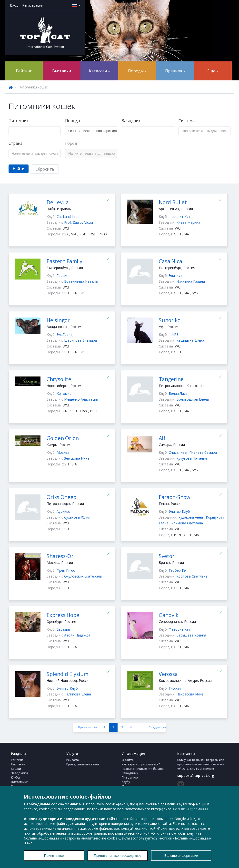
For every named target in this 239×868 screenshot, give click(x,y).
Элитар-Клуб (179, 511)
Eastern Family (65, 261)
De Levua (58, 202)
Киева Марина (188, 222)
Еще (213, 71)
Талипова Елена (78, 694)
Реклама (73, 760)
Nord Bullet (173, 202)
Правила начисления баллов (143, 769)
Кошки (16, 769)
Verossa (168, 674)
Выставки (62, 71)
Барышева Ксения (191, 635)
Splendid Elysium (67, 674)
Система (187, 121)
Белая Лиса (178, 393)
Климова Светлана (187, 523)
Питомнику (130, 777)
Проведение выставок (83, 764)
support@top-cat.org (196, 776)
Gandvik (169, 615)
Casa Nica (170, 261)
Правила (175, 71)
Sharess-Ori (61, 556)
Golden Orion (63, 438)
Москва (63, 452)
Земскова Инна (77, 458)
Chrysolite (59, 379)
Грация (62, 275)
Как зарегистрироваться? (141, 764)
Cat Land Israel (68, 217)
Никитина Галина (191, 281)
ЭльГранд (65, 334)
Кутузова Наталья (192, 458)
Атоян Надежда (77, 635)
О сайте (128, 760)
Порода (73, 121)
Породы (137, 71)
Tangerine (171, 379)
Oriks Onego (61, 497)
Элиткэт (175, 275)
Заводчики (19, 773)
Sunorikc (169, 320)
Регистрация (33, 5)
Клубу (126, 782)
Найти (19, 169)
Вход (14, 5)
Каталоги (100, 71)
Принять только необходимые (118, 856)
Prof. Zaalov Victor (79, 222)
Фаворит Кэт (179, 217)
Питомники (20, 782)
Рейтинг (24, 71)
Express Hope (63, 615)
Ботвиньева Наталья (82, 281)
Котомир (64, 393)
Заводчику (130, 773)
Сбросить (45, 169)
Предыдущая (87, 727)
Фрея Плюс (66, 570)
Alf (162, 438)
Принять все (54, 856)
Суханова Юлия (77, 517)
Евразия (63, 629)
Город (71, 143)
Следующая (157, 727)
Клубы (15, 777)
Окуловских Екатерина (83, 576)
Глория (175, 688)
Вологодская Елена (193, 399)
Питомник (19, 121)
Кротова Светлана (192, 576)
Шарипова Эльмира (80, 340)
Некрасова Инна (190, 694)
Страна (15, 143)
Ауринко (63, 511)
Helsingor (58, 320)
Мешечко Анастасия (81, 399)
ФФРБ (174, 334)
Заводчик (131, 121)
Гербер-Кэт (178, 570)
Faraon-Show (174, 497)
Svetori (167, 556)
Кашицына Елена (190, 340)
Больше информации (190, 809)
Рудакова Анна (191, 517)
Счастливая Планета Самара (193, 452)
